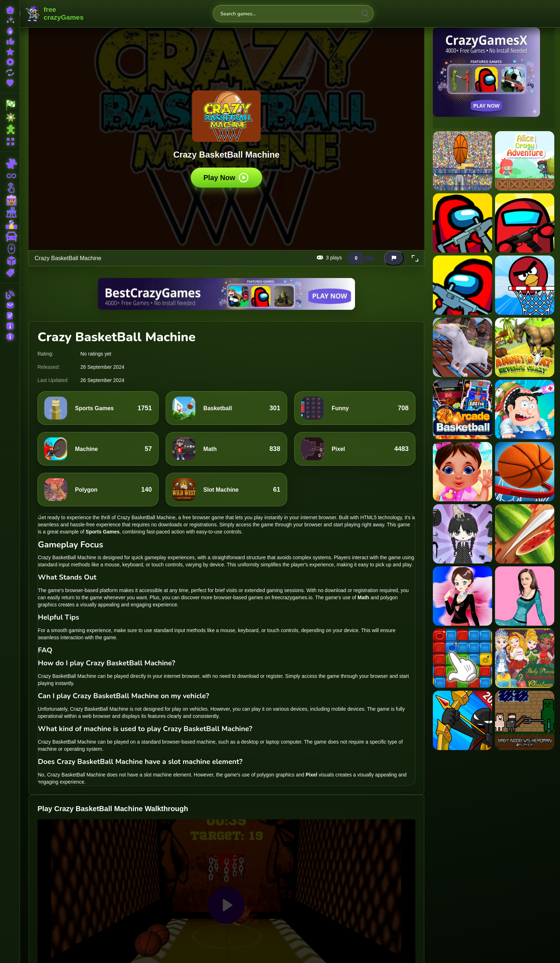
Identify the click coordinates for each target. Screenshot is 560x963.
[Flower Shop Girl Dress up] (462, 596)
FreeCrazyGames (55, 14)
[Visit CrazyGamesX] (494, 72)
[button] (415, 258)
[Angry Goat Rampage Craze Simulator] (462, 347)
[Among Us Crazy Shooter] (525, 223)
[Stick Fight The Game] (462, 720)
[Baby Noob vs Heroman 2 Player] (525, 720)
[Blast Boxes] (462, 658)
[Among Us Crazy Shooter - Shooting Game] (462, 285)
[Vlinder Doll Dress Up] (462, 534)
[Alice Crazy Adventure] (525, 161)
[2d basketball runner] (462, 161)
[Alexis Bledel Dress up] (525, 596)
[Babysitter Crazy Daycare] (462, 472)
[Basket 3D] (525, 472)
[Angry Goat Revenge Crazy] (525, 347)
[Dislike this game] (369, 258)
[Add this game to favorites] (380, 258)
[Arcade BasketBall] (462, 409)
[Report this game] (394, 258)
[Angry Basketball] (525, 285)
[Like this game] (355, 258)
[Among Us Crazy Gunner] (462, 223)
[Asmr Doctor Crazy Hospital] (525, 409)
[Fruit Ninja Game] (525, 534)
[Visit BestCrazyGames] (226, 294)
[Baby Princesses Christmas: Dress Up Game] (525, 658)
